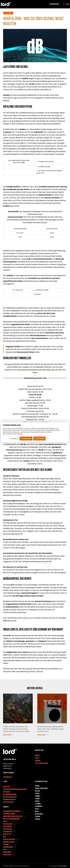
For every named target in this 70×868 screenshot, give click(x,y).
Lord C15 (29, 669)
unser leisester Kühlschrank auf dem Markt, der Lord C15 (39, 370)
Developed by (58, 866)
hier (21, 434)
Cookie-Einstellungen (41, 763)
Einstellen (14, 439)
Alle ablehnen (26, 439)
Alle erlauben (39, 439)
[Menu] (66, 4)
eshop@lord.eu (8, 777)
